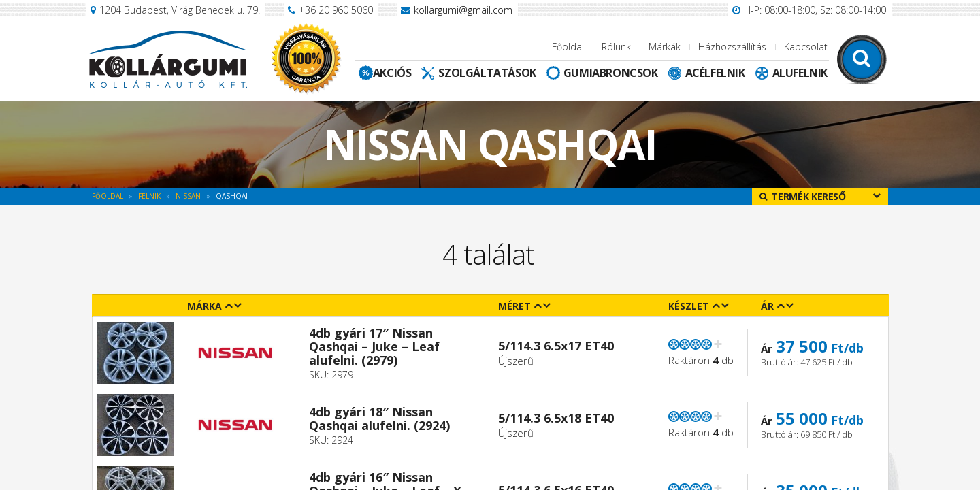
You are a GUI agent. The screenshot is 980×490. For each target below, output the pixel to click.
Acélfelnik (715, 73)
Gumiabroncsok (611, 73)
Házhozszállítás (732, 47)
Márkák (665, 47)
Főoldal (568, 47)
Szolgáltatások (487, 73)
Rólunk (616, 47)
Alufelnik (800, 73)
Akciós (392, 73)
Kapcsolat (806, 47)
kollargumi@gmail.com (463, 10)
